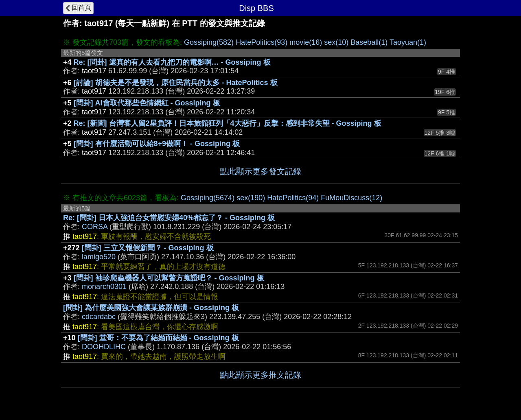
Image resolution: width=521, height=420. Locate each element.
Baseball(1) (369, 42)
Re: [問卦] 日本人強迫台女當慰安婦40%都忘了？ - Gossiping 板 (169, 218)
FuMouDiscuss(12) (351, 198)
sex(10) (336, 42)
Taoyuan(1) (408, 42)
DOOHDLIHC (104, 347)
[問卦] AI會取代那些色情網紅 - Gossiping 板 (147, 103)
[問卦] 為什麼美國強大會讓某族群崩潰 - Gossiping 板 (151, 308)
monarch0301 (104, 287)
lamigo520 (99, 257)
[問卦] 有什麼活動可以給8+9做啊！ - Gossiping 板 (157, 144)
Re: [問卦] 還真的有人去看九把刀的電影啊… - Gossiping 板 (172, 62)
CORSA (95, 227)
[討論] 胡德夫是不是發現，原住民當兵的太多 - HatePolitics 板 (176, 83)
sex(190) (251, 198)
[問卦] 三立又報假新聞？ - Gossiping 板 (148, 248)
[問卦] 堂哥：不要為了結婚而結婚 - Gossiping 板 (158, 338)
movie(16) (306, 42)
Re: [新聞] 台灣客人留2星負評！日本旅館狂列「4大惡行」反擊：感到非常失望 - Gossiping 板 (228, 123)
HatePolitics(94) (293, 198)
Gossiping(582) (209, 42)
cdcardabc (99, 317)
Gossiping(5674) (208, 198)
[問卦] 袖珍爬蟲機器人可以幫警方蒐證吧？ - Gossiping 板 (169, 278)
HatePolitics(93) (262, 42)
